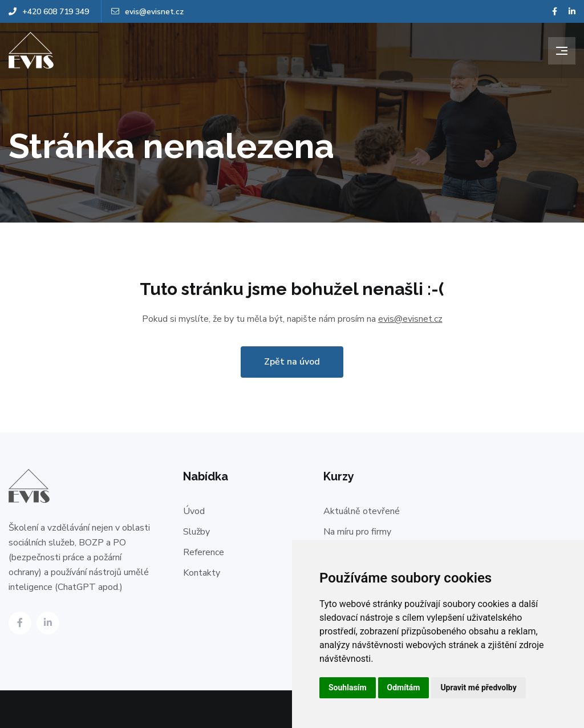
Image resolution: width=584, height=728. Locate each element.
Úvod (194, 511)
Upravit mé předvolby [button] (478, 687)
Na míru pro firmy (357, 532)
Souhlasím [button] (348, 687)
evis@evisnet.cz (147, 12)
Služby (196, 532)
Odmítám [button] (404, 687)
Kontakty (202, 573)
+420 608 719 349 (49, 12)
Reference (204, 552)
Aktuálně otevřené (362, 511)
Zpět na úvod (292, 362)
